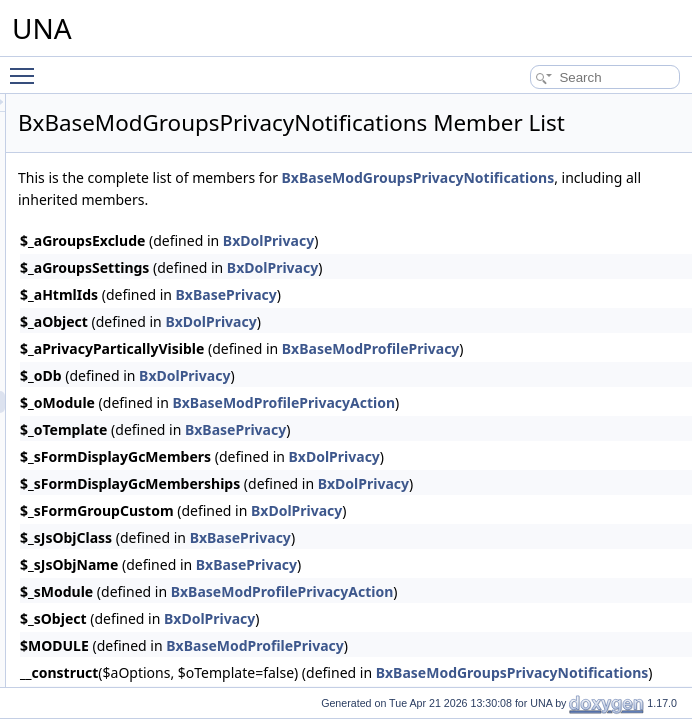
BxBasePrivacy (476, 344)
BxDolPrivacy (518, 290)
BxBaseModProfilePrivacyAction (533, 452)
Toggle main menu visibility (27, 67)
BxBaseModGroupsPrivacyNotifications (404, 227)
